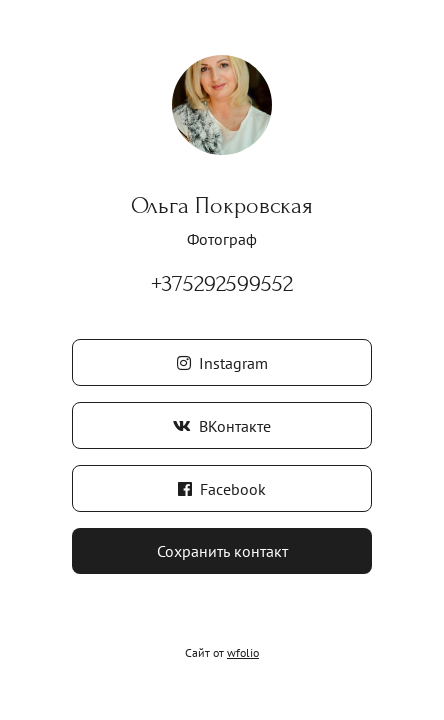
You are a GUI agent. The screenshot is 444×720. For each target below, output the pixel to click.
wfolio (243, 652)
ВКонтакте (222, 426)
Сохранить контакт (222, 551)
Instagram (222, 363)
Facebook (222, 489)
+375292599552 (222, 283)
